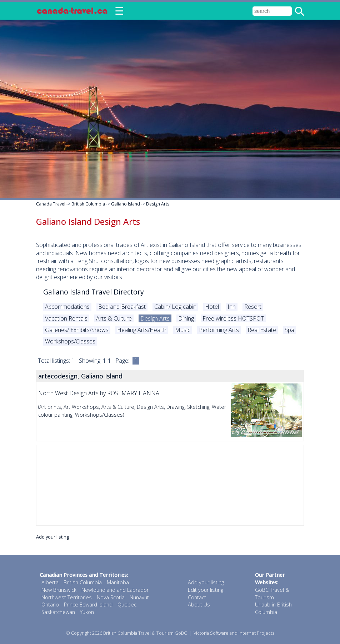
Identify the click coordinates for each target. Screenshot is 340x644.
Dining (186, 318)
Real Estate (262, 330)
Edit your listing (206, 590)
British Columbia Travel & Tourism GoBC (145, 633)
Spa (289, 330)
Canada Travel (51, 204)
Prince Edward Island (88, 605)
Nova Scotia (111, 597)
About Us (199, 605)
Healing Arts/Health (142, 330)
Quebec (127, 605)
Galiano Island (126, 204)
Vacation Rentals (66, 318)
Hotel (212, 307)
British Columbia (88, 204)
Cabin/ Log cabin (175, 307)
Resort (253, 307)
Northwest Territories (67, 597)
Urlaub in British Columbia (273, 608)
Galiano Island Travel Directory (94, 292)
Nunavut (139, 597)
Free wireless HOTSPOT (233, 318)
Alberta (50, 582)
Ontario (50, 605)
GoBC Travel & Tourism (272, 594)
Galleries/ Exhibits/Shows (77, 330)
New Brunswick (59, 590)
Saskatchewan (58, 612)
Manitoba (118, 582)
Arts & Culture (114, 318)
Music (183, 330)
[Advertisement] (170, 485)
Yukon (87, 612)
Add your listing (52, 537)
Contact (197, 597)
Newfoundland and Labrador (115, 590)
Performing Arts (219, 330)
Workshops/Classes (70, 341)
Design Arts (158, 204)
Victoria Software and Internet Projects (234, 633)
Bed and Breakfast (122, 307)
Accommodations (67, 307)
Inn (232, 307)
